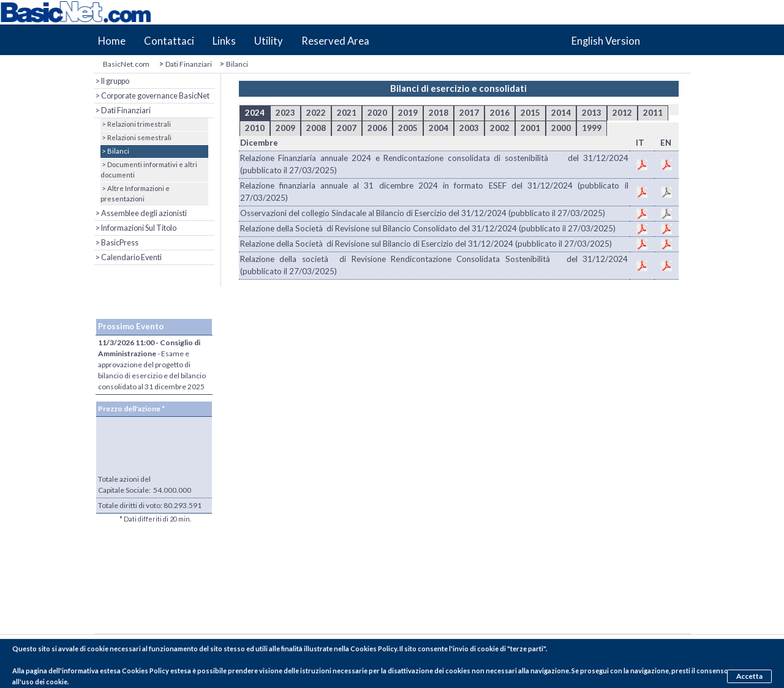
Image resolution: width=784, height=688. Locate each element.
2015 (530, 113)
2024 (255, 113)
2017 (469, 113)
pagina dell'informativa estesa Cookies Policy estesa (108, 671)
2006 (377, 128)
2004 (439, 128)
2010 (255, 128)
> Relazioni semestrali (136, 137)
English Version (606, 41)
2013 (592, 113)
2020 (377, 113)
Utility (269, 41)
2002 (500, 128)
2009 (285, 128)
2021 (347, 113)
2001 (530, 128)
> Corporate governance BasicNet (152, 96)
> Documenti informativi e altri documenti (149, 170)
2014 (561, 113)
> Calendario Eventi (128, 257)
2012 (622, 113)
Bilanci (237, 64)
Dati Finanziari (189, 64)
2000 (561, 128)
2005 (408, 128)
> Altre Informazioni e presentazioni (135, 193)
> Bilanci (115, 151)
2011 (653, 113)
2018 (439, 113)
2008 (316, 128)
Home (112, 41)
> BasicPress (116, 243)
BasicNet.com (126, 64)
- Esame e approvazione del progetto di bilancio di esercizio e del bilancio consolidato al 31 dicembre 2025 (152, 365)
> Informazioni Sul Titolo (135, 228)
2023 (285, 113)
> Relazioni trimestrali (136, 124)
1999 (592, 128)
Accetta (751, 675)
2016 (500, 113)
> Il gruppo (112, 81)
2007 (347, 128)
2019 (408, 113)
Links (224, 41)
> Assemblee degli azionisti (141, 213)
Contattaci (169, 41)
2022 (316, 113)
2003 (469, 128)
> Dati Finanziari (123, 110)
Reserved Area (335, 41)
